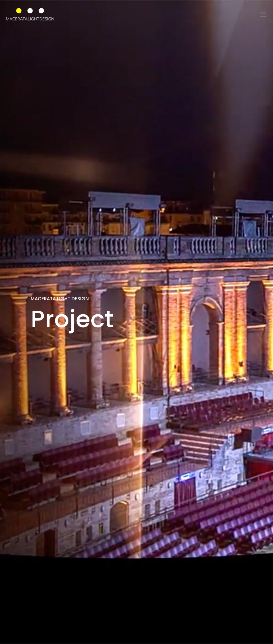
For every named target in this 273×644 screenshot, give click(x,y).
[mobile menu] (263, 14)
